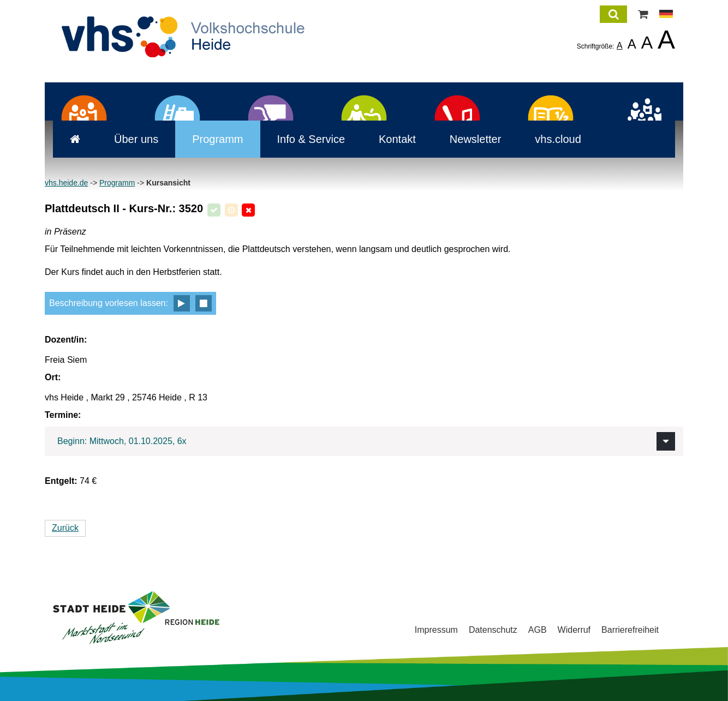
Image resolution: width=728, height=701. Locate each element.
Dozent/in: (66, 340)
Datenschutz (493, 630)
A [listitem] (620, 46)
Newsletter (467, 139)
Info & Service (303, 139)
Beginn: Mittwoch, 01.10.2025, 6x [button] (122, 441)
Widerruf (574, 630)
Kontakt (389, 139)
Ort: (53, 377)
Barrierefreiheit (630, 630)
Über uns (128, 139)
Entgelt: (61, 481)
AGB (538, 630)
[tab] (364, 441)
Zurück (65, 528)
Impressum (436, 630)
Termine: (63, 415)
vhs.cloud (550, 139)
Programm (209, 139)
